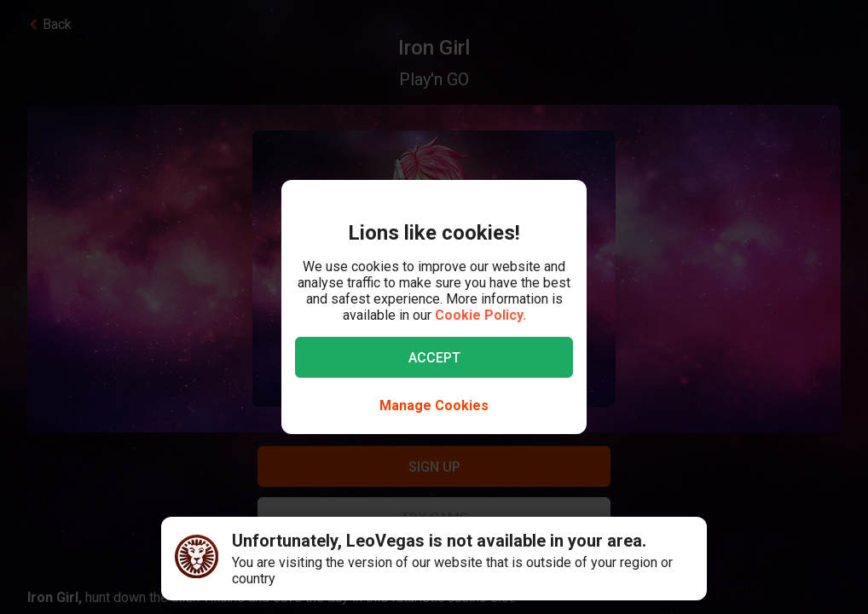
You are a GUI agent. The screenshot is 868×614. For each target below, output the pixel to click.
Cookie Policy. (480, 315)
